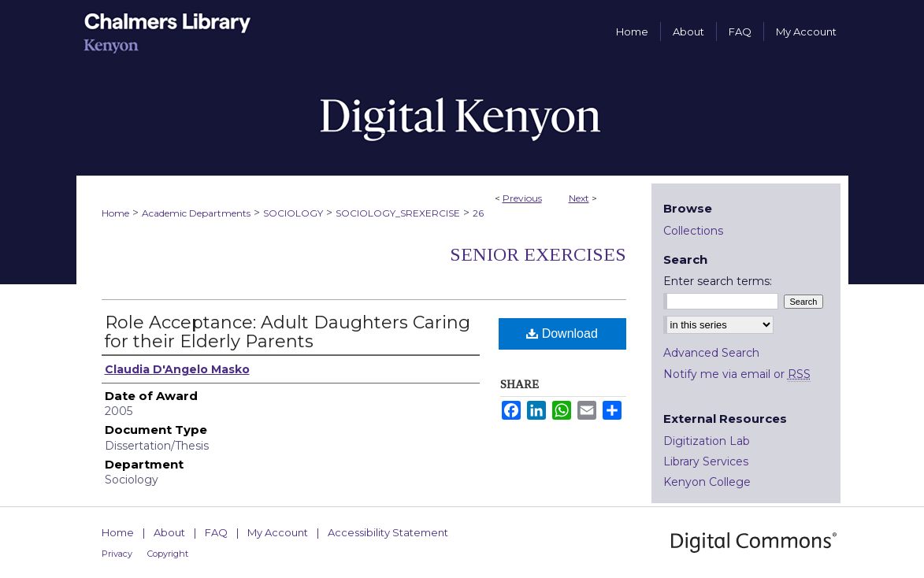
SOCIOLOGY (293, 213)
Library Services (706, 461)
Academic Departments (196, 213)
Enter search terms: (718, 281)
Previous (522, 198)
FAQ (216, 532)
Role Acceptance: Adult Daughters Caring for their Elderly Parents (288, 332)
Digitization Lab (707, 441)
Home (115, 213)
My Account (278, 532)
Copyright (168, 554)
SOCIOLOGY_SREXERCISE (398, 213)
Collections (693, 231)
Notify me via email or (737, 374)
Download (562, 333)
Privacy (117, 554)
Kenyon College (707, 482)
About (169, 532)
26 (478, 213)
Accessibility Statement (388, 532)
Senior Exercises (538, 254)
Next (579, 198)
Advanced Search (711, 353)
